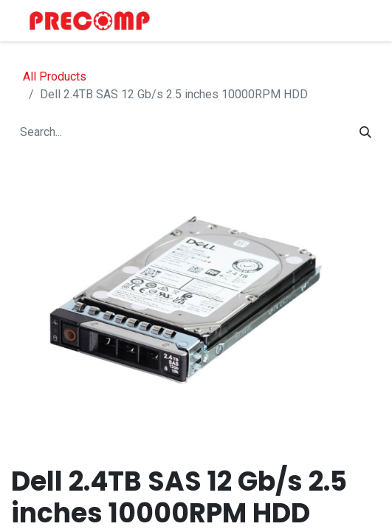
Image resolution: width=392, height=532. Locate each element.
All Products (55, 76)
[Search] (365, 132)
